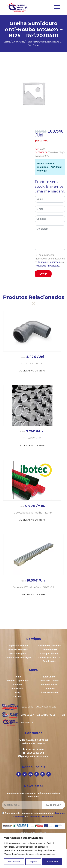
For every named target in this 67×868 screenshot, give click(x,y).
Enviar (43, 274)
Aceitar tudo (52, 862)
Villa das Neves (49, 685)
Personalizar (14, 862)
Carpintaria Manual (18, 646)
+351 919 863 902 (35, 753)
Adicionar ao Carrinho (32, 371)
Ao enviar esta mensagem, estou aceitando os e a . (50, 260)
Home (18, 677)
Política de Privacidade (47, 266)
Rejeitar (33, 862)
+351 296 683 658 (35, 749)
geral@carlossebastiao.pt (35, 756)
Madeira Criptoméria (18, 681)
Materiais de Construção (18, 658)
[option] (33, 93)
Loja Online (49, 677)
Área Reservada (49, 693)
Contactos (49, 688)
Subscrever (54, 805)
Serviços (18, 685)
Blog (18, 693)
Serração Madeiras (18, 650)
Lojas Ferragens (18, 654)
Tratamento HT (49, 650)
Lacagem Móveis (49, 654)
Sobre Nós (18, 688)
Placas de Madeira (49, 681)
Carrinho (18, 696)
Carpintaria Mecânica (49, 646)
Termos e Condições (49, 262)
